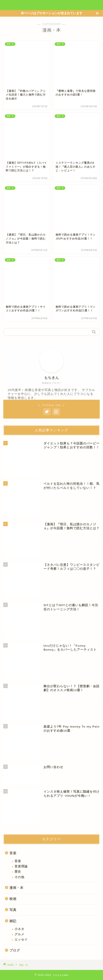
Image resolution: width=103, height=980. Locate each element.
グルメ (19, 934)
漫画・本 (16, 888)
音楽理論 (21, 866)
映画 (13, 899)
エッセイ (21, 940)
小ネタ (19, 929)
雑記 (13, 921)
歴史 (18, 872)
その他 (19, 877)
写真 (13, 910)
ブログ (15, 950)
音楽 (13, 853)
